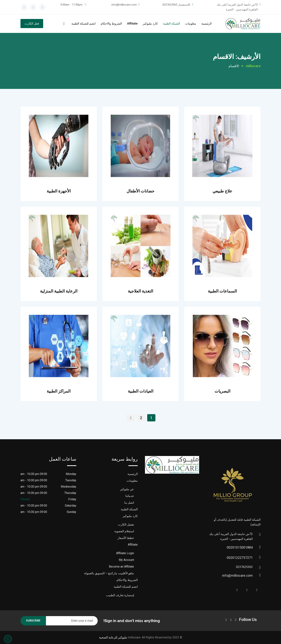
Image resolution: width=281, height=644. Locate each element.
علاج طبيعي (222, 191)
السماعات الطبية (222, 291)
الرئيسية (206, 24)
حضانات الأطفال (140, 191)
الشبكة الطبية (171, 24)
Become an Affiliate (121, 567)
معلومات (191, 24)
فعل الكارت (32, 24)
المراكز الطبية (59, 391)
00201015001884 (249, 547)
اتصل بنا (129, 503)
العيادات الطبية (141, 391)
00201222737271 (249, 558)
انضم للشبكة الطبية (83, 24)
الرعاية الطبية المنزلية (59, 291)
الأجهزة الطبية (59, 191)
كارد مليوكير (150, 24)
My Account (126, 560)
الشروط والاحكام (111, 24)
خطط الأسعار (126, 538)
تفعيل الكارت (126, 525)
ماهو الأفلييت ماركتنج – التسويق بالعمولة (109, 573)
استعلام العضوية (124, 531)
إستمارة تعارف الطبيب (120, 595)
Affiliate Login (125, 553)
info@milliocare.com (124, 5)
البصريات (222, 391)
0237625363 (170, 5)
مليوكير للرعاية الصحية (113, 637)
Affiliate (132, 24)
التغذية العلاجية (140, 291)
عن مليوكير (127, 489)
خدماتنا (130, 496)
